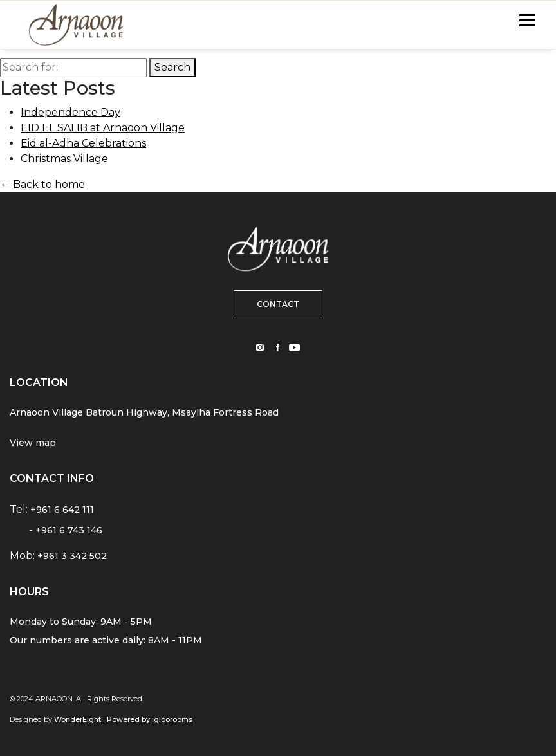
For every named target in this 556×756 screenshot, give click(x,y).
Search (172, 67)
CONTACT (278, 304)
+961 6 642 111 (62, 510)
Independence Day (70, 112)
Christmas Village (64, 159)
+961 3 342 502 (72, 556)
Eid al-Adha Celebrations (83, 143)
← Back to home (42, 184)
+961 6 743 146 (69, 530)
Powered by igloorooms (150, 719)
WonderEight (78, 719)
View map (33, 443)
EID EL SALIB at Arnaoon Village (103, 128)
